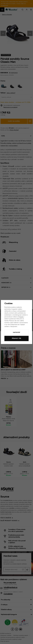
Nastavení (17, 332)
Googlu (21, 317)
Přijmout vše (16, 338)
